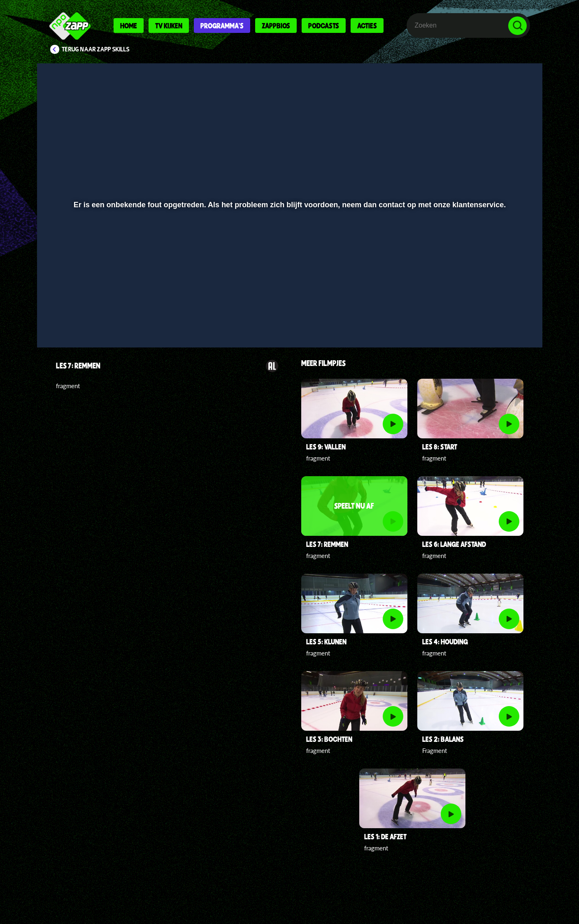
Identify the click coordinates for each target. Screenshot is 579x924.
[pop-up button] (492, 320)
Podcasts (324, 25)
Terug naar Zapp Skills (96, 49)
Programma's (222, 25)
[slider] (288, 302)
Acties (367, 25)
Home (129, 25)
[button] (70, 320)
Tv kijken (169, 25)
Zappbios (276, 25)
